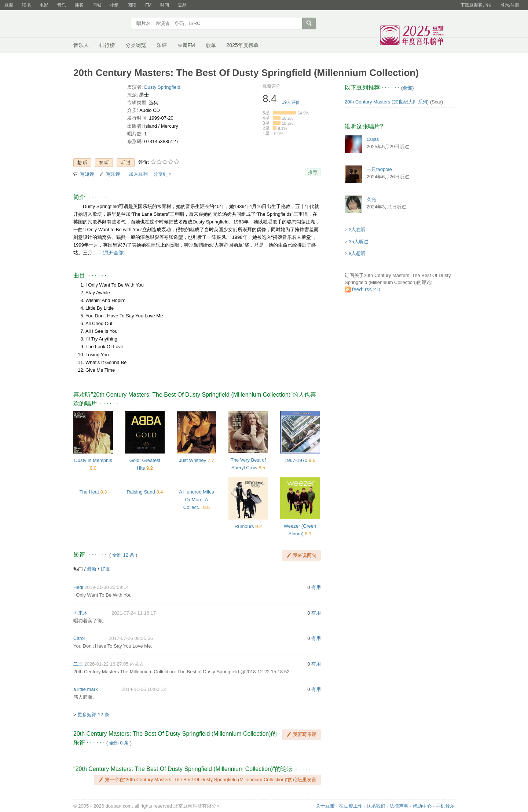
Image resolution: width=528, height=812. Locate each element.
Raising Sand (141, 492)
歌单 (211, 45)
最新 (92, 569)
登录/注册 (510, 5)
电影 (44, 5)
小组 (114, 5)
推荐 (313, 172)
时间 (165, 5)
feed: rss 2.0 (366, 290)
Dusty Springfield (162, 87)
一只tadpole (379, 169)
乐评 (162, 45)
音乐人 (81, 45)
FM (148, 5)
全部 (407, 88)
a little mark (85, 689)
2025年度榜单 (243, 45)
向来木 (80, 613)
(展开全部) (113, 253)
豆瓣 (9, 5)
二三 (78, 664)
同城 (97, 5)
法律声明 (399, 806)
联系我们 (376, 806)
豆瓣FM (186, 45)
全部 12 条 (123, 555)
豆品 (182, 5)
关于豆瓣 (325, 806)
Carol (79, 638)
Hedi (78, 587)
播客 (79, 5)
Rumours (244, 526)
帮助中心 (422, 806)
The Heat (89, 492)
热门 (78, 569)
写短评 (87, 174)
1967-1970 (296, 460)
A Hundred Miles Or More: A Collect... (196, 500)
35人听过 (358, 242)
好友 (105, 569)
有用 (316, 587)
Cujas (373, 139)
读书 (26, 5)
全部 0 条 (119, 743)
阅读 (132, 5)
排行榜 (107, 45)
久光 (371, 199)
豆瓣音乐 (100, 24)
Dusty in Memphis (93, 460)
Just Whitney (192, 460)
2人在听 (357, 230)
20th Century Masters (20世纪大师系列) (387, 102)
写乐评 (113, 174)
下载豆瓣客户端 (476, 5)
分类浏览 (136, 45)
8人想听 (357, 253)
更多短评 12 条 (93, 715)
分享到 (160, 174)
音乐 (62, 5)
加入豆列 (138, 174)
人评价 (291, 102)
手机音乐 (445, 806)
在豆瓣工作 (351, 806)
